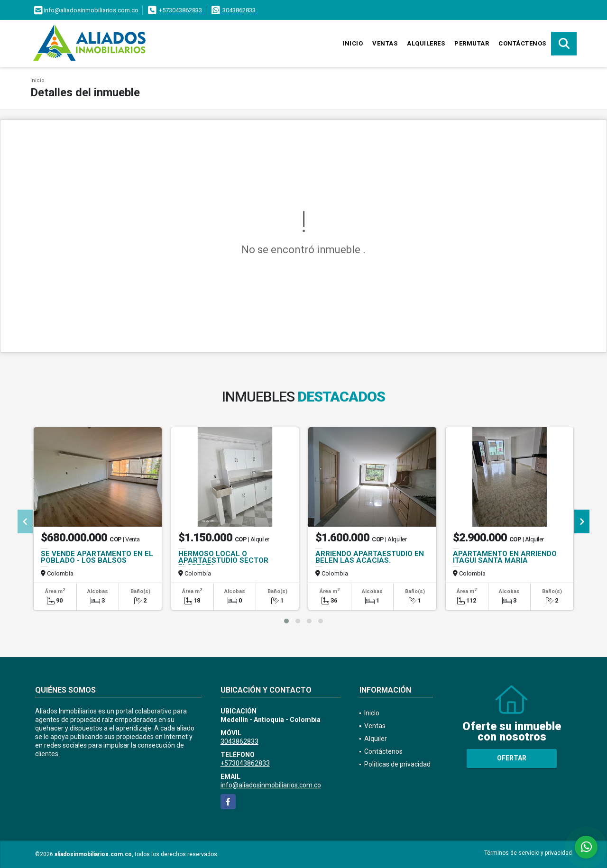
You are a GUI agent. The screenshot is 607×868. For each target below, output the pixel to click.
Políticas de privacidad (397, 764)
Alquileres (426, 43)
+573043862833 (180, 10)
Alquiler (376, 739)
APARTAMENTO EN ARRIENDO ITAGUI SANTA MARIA (505, 557)
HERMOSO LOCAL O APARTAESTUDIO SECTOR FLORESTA (223, 560)
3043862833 (239, 10)
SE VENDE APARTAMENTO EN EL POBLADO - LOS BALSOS (97, 557)
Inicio (353, 43)
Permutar (472, 43)
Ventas (385, 43)
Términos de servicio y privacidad (528, 853)
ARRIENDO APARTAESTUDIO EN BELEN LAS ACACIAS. (370, 557)
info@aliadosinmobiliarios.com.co (271, 785)
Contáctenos (522, 43)
